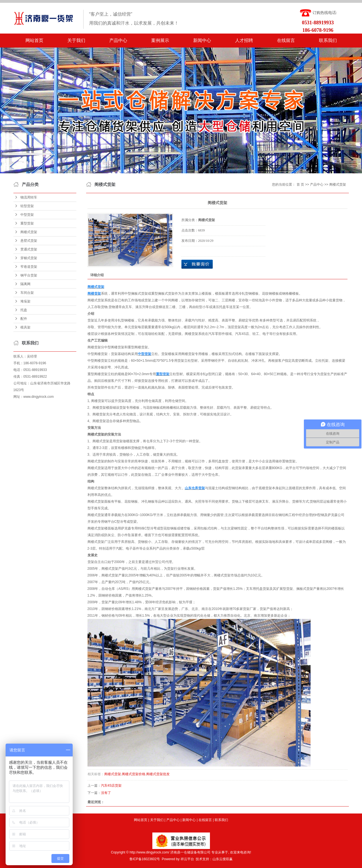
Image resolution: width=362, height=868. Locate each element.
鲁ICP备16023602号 (145, 859)
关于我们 (76, 40)
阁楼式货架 (29, 232)
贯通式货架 (29, 249)
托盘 (24, 310)
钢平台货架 (29, 275)
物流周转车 (29, 197)
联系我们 (328, 40)
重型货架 (27, 223)
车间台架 (27, 293)
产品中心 (118, 40)
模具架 (25, 327)
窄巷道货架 (29, 267)
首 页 (300, 185)
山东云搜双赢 (223, 859)
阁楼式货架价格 (134, 774)
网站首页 (34, 40)
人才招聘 (244, 40)
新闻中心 (202, 40)
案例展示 (160, 40)
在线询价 (197, 264)
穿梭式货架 (29, 258)
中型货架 (27, 215)
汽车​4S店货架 (111, 786)
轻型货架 (27, 206)
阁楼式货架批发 (158, 774)
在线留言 (286, 40)
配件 (24, 319)
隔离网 (25, 284)
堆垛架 (25, 301)
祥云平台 (187, 859)
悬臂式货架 (29, 241)
